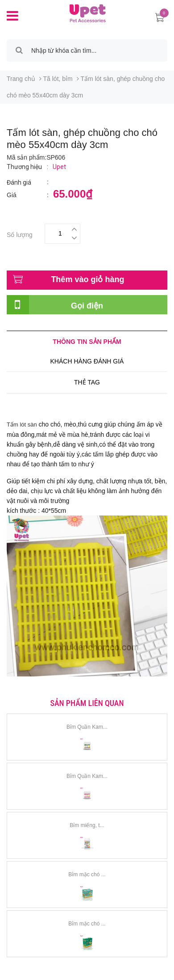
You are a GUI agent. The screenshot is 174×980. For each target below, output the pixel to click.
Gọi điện (87, 306)
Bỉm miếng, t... (87, 825)
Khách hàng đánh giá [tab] (87, 361)
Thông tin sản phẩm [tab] (87, 342)
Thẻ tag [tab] (87, 382)
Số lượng (20, 234)
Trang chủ (21, 79)
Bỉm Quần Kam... (87, 727)
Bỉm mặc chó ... (87, 874)
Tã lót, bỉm (58, 79)
